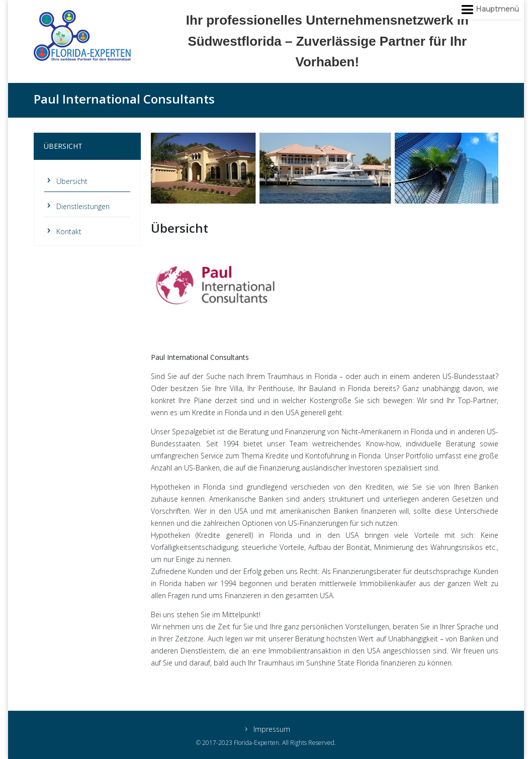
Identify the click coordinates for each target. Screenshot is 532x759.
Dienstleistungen (83, 206)
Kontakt (69, 231)
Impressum (272, 730)
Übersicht (72, 181)
